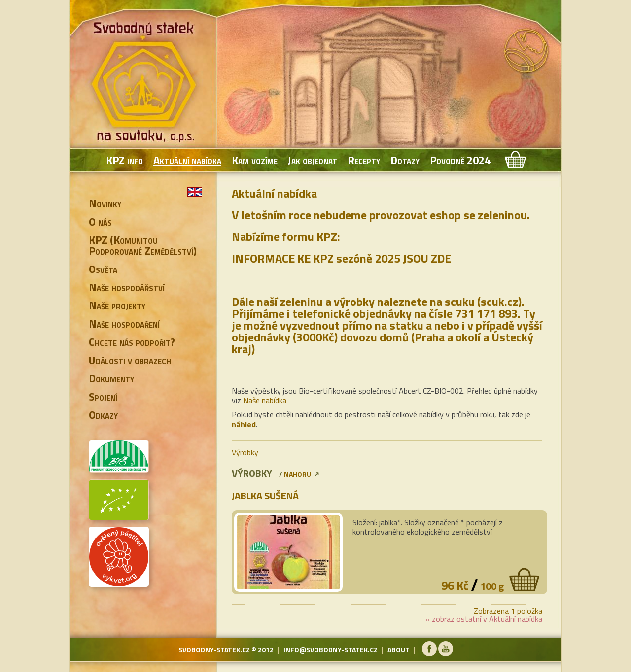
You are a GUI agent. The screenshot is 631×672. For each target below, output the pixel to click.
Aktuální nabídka (187, 160)
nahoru (298, 474)
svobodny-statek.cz (214, 650)
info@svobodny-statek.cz (331, 650)
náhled (244, 424)
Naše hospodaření (124, 324)
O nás (100, 222)
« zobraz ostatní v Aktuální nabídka (484, 619)
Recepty (364, 160)
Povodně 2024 (460, 160)
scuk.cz (499, 302)
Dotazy (405, 160)
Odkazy (103, 415)
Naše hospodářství (127, 287)
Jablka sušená (265, 495)
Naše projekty (117, 305)
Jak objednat (313, 160)
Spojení (103, 397)
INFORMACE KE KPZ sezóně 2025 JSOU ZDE (341, 258)
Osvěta (103, 269)
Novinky (105, 203)
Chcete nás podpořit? (132, 342)
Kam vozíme (255, 160)
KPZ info (124, 160)
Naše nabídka (265, 400)
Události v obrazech (130, 360)
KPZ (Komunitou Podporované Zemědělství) (143, 245)
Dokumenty (111, 378)
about (399, 650)
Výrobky (245, 452)
